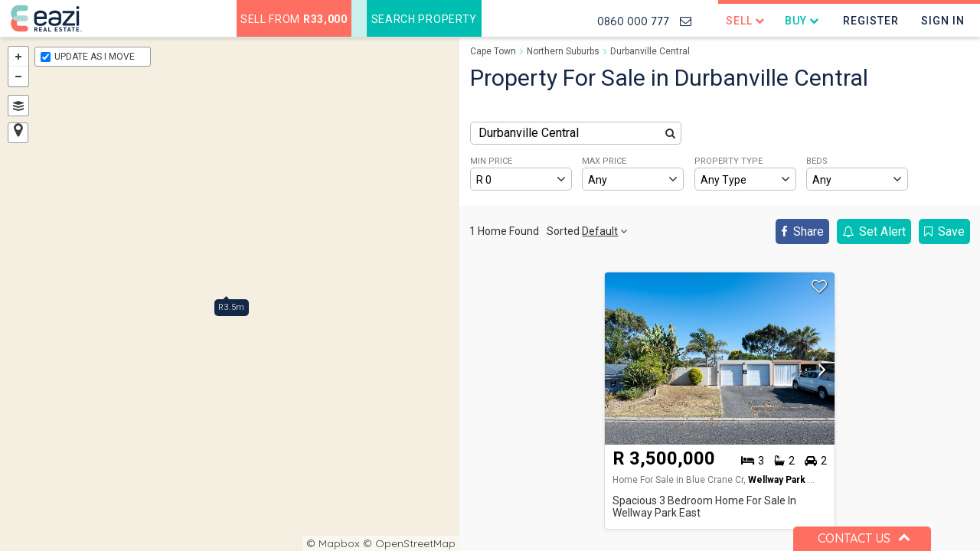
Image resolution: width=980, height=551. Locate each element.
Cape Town (493, 51)
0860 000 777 (633, 21)
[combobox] (576, 133)
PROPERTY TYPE (728, 161)
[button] (818, 370)
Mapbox (339, 543)
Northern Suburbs (563, 51)
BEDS (817, 161)
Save (944, 231)
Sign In (943, 21)
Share (802, 231)
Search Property (425, 19)
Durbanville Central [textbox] (529, 133)
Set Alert (874, 231)
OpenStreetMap (415, 543)
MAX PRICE (604, 161)
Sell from (294, 19)
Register (871, 21)
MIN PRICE (491, 161)
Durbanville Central (650, 51)
